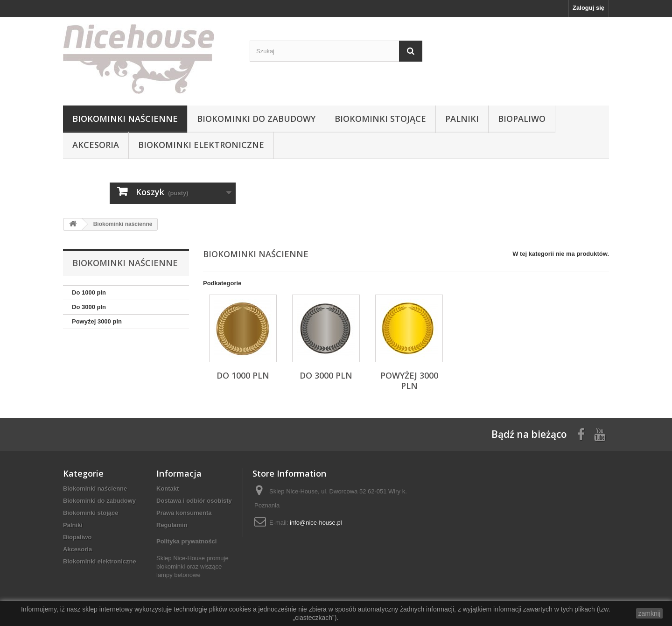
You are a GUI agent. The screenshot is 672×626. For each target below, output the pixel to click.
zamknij (649, 613)
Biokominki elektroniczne (201, 145)
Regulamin (172, 525)
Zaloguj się (588, 8)
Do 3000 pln (89, 307)
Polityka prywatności (186, 541)
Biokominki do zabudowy (256, 119)
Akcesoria (96, 145)
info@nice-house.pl (316, 523)
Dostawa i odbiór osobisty (194, 501)
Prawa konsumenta (184, 513)
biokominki (171, 566)
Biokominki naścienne (125, 119)
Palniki (462, 119)
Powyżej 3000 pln (97, 321)
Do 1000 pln (89, 292)
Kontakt (168, 489)
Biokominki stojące (380, 119)
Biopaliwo (522, 119)
